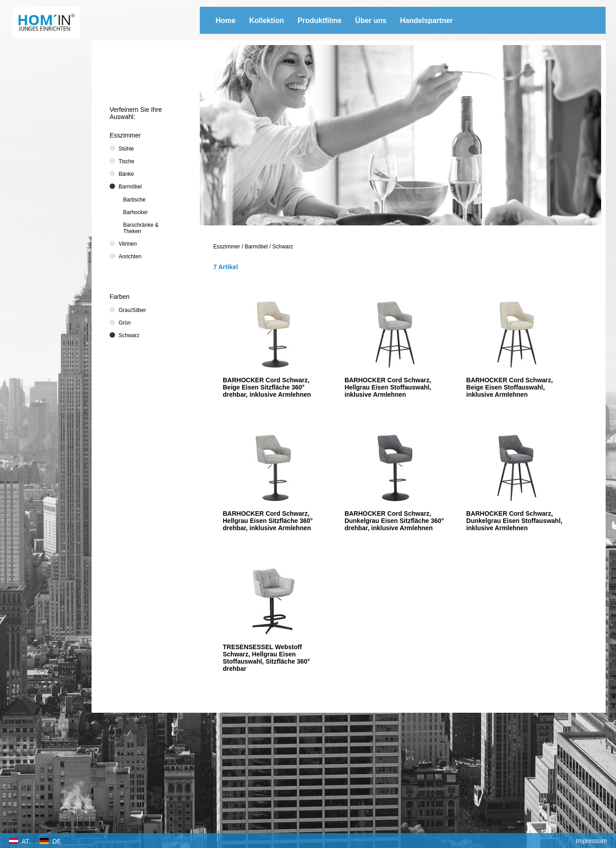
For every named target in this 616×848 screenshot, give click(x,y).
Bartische (134, 200)
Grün (125, 323)
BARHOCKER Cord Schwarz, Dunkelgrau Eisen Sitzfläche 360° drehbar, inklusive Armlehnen (394, 521)
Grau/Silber (132, 310)
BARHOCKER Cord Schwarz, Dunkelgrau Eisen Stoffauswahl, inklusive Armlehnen (514, 521)
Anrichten (130, 257)
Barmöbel (256, 247)
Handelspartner (426, 21)
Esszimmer (227, 247)
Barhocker (136, 212)
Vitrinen (128, 244)
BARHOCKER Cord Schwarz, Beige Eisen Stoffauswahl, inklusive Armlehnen (510, 387)
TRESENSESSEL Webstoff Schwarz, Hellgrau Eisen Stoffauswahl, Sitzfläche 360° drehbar (266, 658)
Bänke (126, 174)
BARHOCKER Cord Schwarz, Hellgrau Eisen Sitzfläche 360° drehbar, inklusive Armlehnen (268, 521)
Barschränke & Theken (141, 228)
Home (225, 21)
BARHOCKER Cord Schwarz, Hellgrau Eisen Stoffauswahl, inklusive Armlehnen (388, 387)
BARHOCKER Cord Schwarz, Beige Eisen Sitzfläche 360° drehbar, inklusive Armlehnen (267, 387)
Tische (126, 161)
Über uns (371, 21)
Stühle (126, 149)
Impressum (591, 841)
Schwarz (283, 247)
